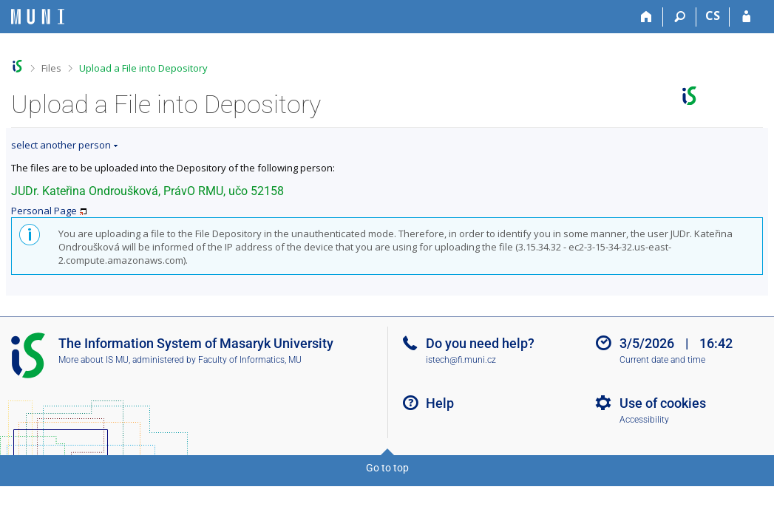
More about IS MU (94, 360)
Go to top (387, 468)
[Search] (680, 17)
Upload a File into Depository (143, 68)
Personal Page (44, 211)
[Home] (646, 17)
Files (51, 68)
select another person (61, 145)
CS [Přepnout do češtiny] (713, 16)
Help (440, 403)
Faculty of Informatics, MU (250, 360)
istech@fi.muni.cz (461, 360)
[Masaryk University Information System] (38, 17)
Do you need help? (480, 343)
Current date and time (662, 360)
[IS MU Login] (746, 17)
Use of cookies (663, 403)
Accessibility (644, 420)
